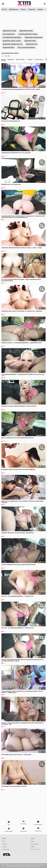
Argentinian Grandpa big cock (13, 44)
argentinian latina (30, 41)
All (3, 56)
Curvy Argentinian (9, 34)
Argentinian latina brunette (34, 37)
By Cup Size (39, 60)
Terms (33, 841)
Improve (5, 847)
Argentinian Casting (9, 31)
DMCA (32, 847)
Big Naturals (14, 9)
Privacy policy (35, 844)
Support (5, 844)
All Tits (4, 9)
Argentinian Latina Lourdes (12, 41)
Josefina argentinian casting (28, 34)
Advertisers (6, 849)
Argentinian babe (9, 48)
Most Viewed (20, 60)
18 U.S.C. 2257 (35, 849)
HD (6, 56)
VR (9, 56)
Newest (4, 60)
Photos (23, 9)
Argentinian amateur (26, 31)
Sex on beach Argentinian (26, 48)
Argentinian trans (32, 44)
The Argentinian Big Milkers (12, 37)
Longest (30, 60)
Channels (32, 9)
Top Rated (10, 60)
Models (40, 9)
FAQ (4, 841)
